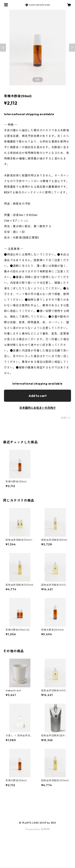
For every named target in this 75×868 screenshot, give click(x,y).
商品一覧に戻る (38, 804)
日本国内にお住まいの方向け (38, 408)
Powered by (37, 829)
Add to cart (38, 396)
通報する (66, 418)
